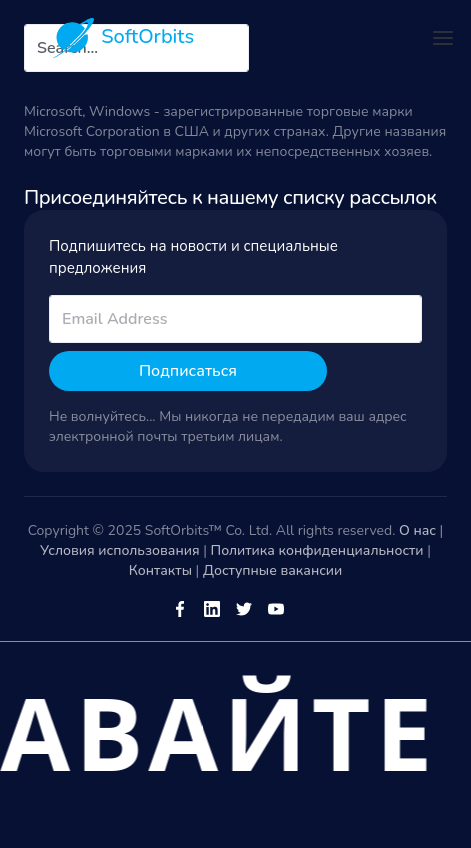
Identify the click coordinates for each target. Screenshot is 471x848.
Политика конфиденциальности (317, 550)
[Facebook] (180, 608)
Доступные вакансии (272, 570)
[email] (235, 319)
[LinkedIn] (212, 608)
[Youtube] (276, 608)
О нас (417, 530)
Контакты (160, 570)
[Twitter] (244, 608)
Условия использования (120, 550)
